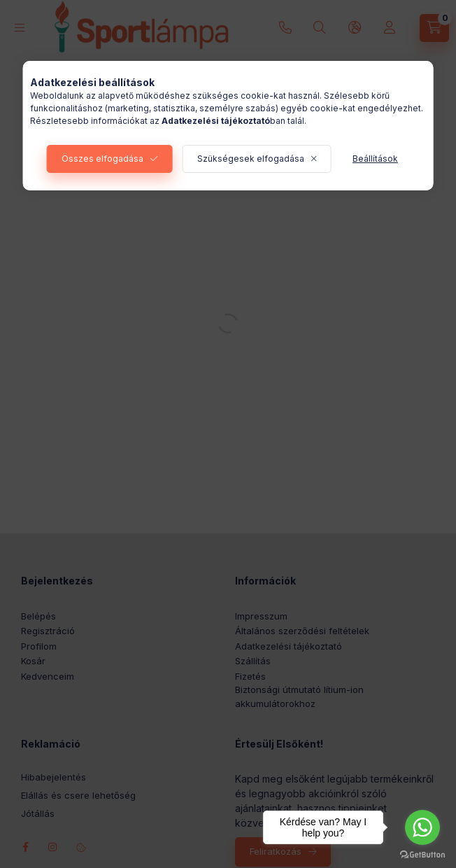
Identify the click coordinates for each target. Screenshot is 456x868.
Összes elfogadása (102, 159)
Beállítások (375, 159)
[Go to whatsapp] (422, 827)
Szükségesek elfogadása (251, 159)
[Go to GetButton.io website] (422, 854)
